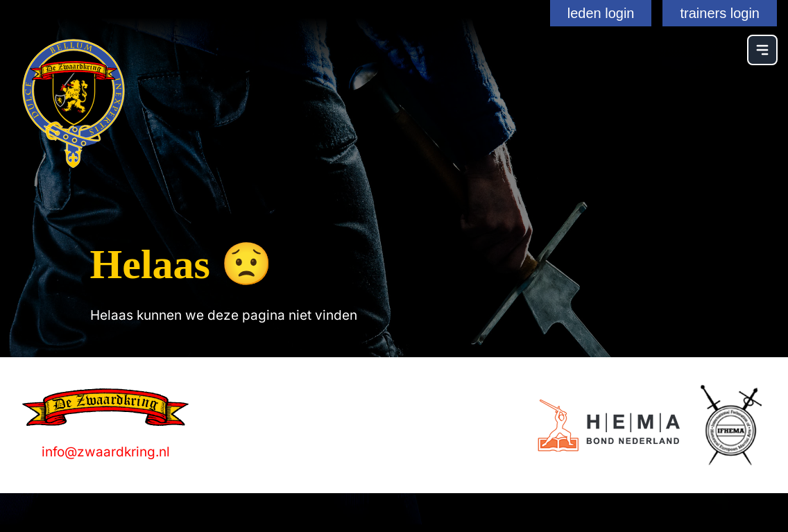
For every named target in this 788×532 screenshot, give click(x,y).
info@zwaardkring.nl (106, 452)
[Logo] (609, 426)
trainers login (720, 13)
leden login (601, 13)
